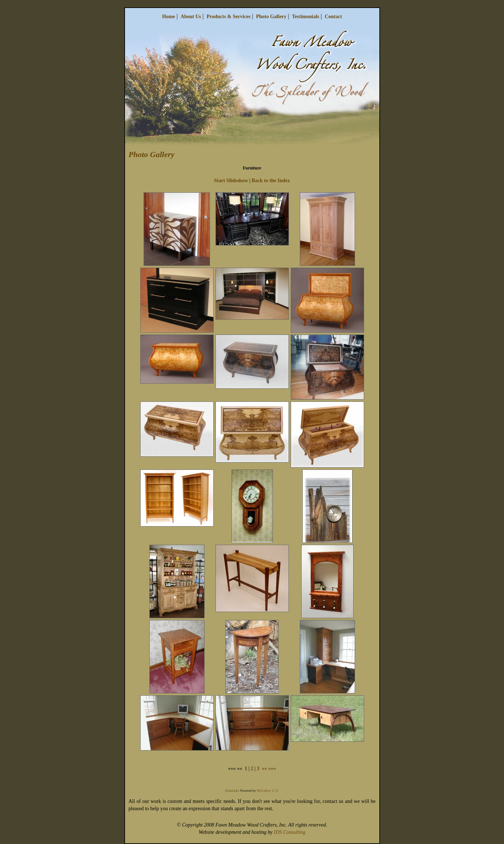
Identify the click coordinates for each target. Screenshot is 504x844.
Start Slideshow (231, 181)
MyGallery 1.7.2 (267, 791)
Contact (333, 17)
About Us (191, 17)
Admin (231, 791)
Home (169, 17)
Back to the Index (271, 181)
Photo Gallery (271, 17)
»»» (272, 769)
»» (265, 769)
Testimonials (306, 17)
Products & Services (228, 17)
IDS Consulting (289, 832)
